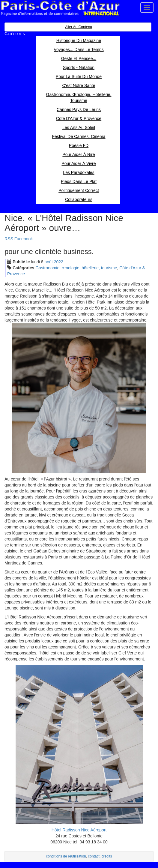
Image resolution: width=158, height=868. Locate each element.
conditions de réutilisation (66, 856)
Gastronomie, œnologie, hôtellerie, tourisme (76, 268)
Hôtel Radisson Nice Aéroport (79, 830)
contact (94, 856)
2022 (59, 262)
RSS (9, 239)
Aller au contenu (79, 27)
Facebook (24, 239)
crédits (107, 856)
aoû (49, 262)
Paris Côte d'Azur (60, 8)
